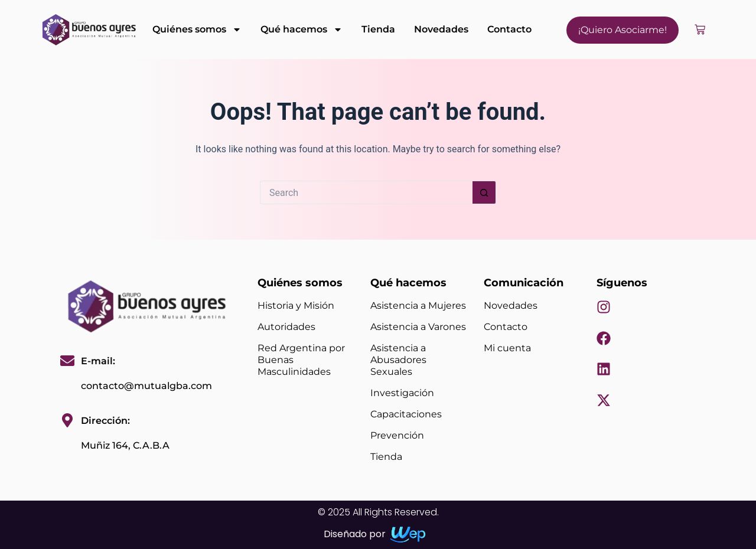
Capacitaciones (406, 414)
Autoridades (286, 327)
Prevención (397, 435)
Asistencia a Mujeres (418, 305)
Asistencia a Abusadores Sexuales (398, 360)
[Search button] (484, 192)
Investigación (402, 393)
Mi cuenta (507, 348)
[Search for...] (366, 192)
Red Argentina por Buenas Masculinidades (301, 360)
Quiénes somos (197, 30)
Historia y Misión (296, 305)
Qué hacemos (302, 30)
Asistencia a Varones (418, 327)
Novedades (441, 29)
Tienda (378, 29)
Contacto (509, 29)
